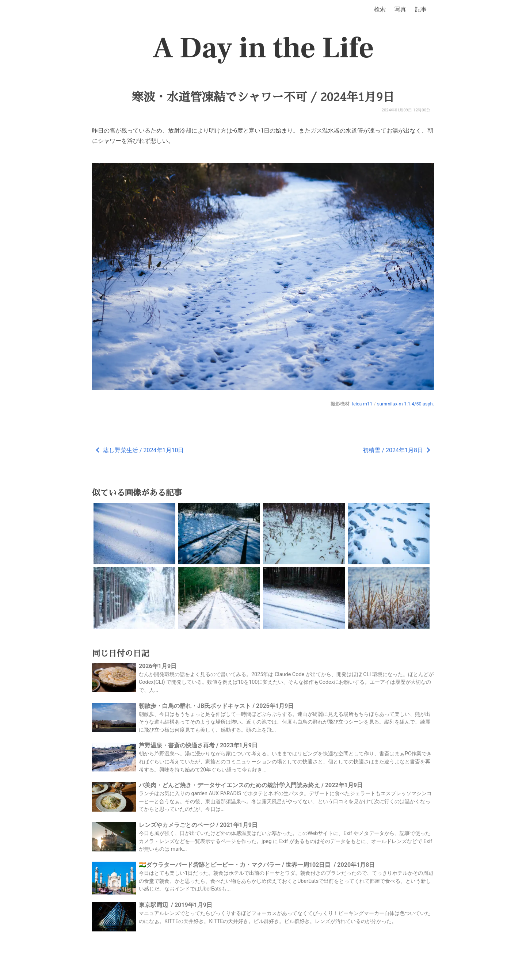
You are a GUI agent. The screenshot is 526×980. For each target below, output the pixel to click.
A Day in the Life (263, 48)
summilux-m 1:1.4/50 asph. (405, 404)
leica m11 (362, 404)
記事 (421, 9)
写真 (400, 9)
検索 (380, 9)
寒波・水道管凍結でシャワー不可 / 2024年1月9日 (263, 97)
